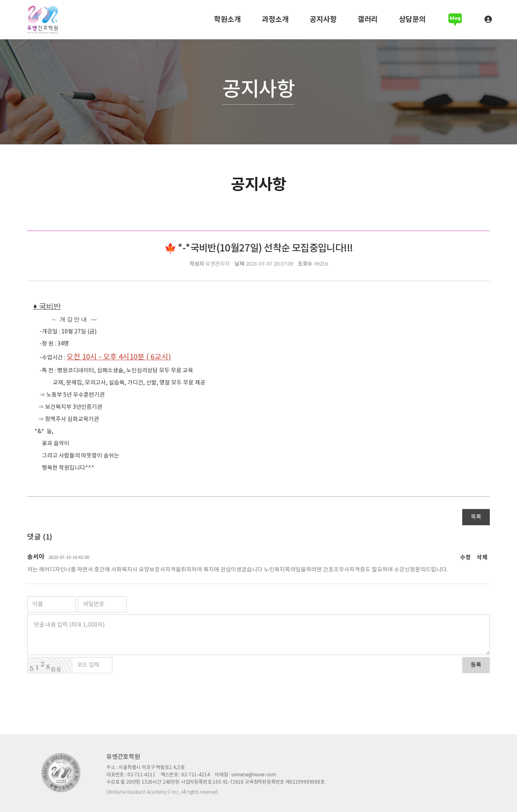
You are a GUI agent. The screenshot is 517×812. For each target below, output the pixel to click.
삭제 (482, 558)
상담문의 (412, 19)
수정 (465, 558)
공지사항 (323, 19)
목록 (476, 517)
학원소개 (227, 19)
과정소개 (275, 19)
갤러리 (368, 19)
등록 (476, 665)
